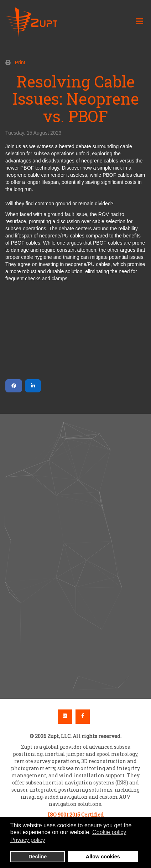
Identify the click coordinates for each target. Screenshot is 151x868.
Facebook (83, 717)
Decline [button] (38, 857)
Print (20, 62)
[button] (75, 535)
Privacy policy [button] (28, 840)
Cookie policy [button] (109, 832)
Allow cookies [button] (103, 857)
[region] (75, 556)
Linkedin (65, 717)
